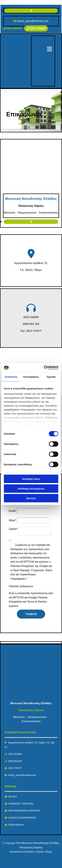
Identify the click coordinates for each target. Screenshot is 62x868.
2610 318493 (31, 317)
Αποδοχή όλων (31, 479)
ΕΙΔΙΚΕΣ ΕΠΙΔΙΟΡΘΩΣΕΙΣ (22, 818)
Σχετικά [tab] (51, 377)
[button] (13, 28)
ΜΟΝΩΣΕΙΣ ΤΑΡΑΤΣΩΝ (21, 804)
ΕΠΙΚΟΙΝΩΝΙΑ (16, 825)
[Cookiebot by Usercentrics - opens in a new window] (44, 368)
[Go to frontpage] (29, 84)
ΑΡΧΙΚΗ (13, 797)
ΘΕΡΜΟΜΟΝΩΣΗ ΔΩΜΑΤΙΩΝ (24, 811)
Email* (13, 511)
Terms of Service (37, 602)
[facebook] (31, 11)
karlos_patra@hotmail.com (33, 21)
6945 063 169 (31, 324)
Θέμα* (12, 520)
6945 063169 (15, 761)
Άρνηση (31, 498)
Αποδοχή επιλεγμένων (31, 488)
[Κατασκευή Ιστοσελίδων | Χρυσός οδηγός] (5, 861)
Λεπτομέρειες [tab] (31, 377)
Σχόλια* (13, 529)
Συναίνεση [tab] (11, 377)
